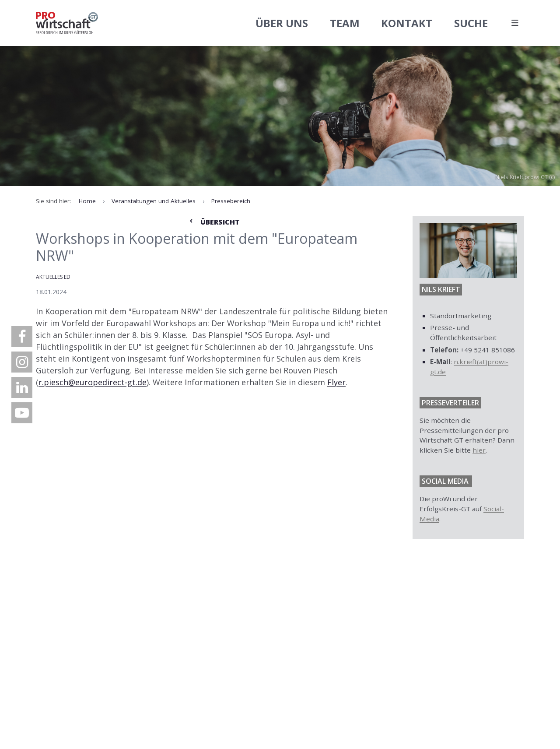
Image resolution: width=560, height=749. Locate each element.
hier (479, 450)
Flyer (336, 382)
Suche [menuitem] (471, 23)
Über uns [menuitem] (282, 23)
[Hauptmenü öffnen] (515, 23)
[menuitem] (22, 337)
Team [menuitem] (345, 23)
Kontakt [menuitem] (407, 23)
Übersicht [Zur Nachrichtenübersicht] (214, 222)
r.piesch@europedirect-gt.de (93, 382)
